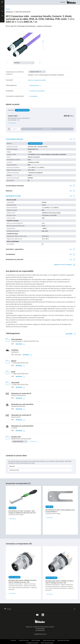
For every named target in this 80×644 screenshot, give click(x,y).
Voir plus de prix (12, 123)
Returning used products (47, 643)
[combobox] (24, 63)
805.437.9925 (41, 629)
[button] (2, 2)
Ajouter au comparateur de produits (37, 80)
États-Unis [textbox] (12, 466)
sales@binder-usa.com (40, 634)
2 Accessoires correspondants (37, 91)
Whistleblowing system (32, 643)
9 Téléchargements (35, 86)
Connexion (13, 640)
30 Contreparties (33, 96)
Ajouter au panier (47, 129)
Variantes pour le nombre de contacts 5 (15, 73)
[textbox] (23, 63)
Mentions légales (36, 640)
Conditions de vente (24, 640)
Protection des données (49, 640)
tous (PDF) (69, 334)
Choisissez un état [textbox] (14, 470)
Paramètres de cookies (63, 640)
